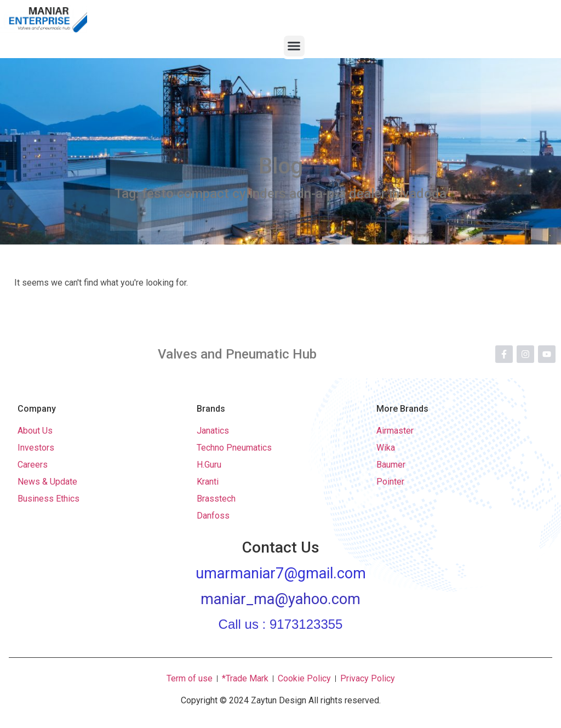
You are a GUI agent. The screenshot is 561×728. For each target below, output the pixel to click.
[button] (294, 46)
